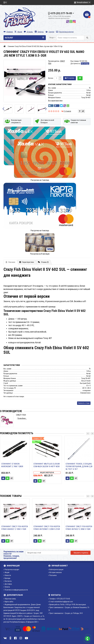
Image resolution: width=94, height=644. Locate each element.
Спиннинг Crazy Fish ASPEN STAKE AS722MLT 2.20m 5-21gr (47, 528)
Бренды (39, 32)
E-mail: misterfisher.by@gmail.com (61, 602)
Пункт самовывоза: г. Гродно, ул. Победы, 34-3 (65, 613)
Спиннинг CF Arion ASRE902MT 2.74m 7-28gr (12, 465)
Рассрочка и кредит (65, 32)
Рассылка (52, 575)
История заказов (55, 572)
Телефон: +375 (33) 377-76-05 (59, 599)
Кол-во (51, 78)
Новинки (8, 32)
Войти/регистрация (56, 570)
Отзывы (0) (43, 262)
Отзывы (28, 32)
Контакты (8, 581)
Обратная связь (10, 599)
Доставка (8, 584)
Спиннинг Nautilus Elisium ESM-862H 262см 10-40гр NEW (47, 465)
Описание (11, 262)
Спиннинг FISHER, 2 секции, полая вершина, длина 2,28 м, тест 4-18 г (79, 466)
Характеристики (27, 262)
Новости (7, 575)
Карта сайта (8, 602)
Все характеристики (55, 101)
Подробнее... (22, 418)
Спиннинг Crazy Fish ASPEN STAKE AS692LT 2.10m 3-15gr (15, 528)
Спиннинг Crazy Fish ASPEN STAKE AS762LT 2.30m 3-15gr (79, 528)
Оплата (7, 587)
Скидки (50, 32)
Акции (18, 32)
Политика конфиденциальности (16, 590)
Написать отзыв (84, 403)
